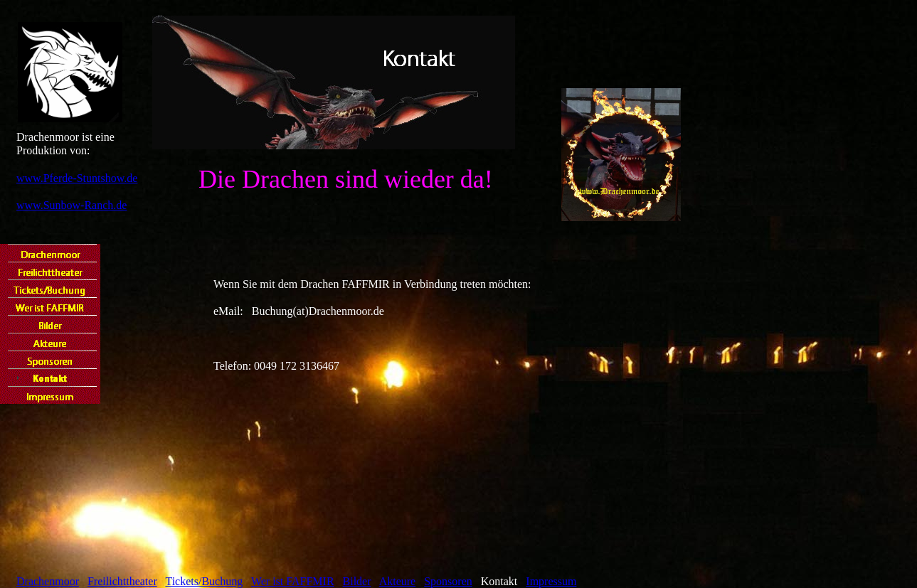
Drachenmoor (48, 581)
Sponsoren (448, 581)
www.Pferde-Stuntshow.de (77, 178)
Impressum (551, 581)
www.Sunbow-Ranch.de (71, 205)
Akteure (398, 581)
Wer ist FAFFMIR (293, 581)
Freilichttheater (122, 581)
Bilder (357, 581)
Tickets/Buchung (204, 581)
